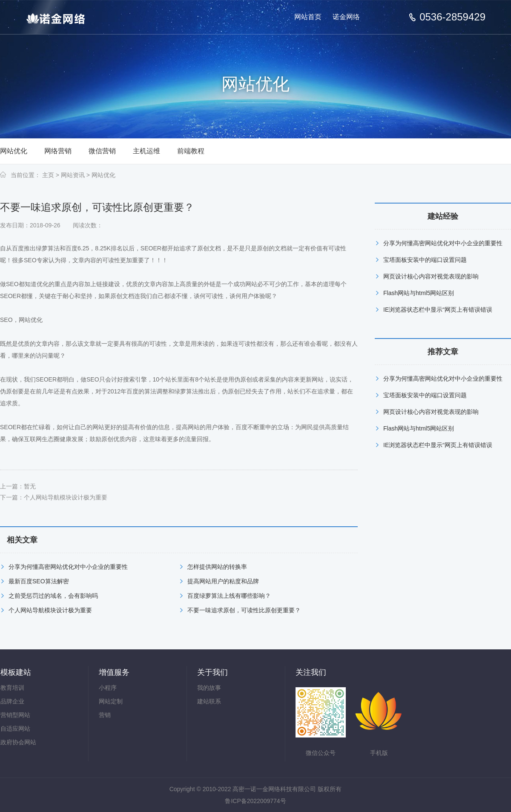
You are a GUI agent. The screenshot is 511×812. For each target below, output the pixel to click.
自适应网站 (15, 729)
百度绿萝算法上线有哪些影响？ (229, 596)
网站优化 (14, 151)
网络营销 (58, 151)
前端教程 (191, 151)
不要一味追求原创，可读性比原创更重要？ (244, 610)
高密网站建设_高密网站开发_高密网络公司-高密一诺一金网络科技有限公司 (63, 18)
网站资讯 (73, 175)
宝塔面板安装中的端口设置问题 (425, 260)
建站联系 (209, 701)
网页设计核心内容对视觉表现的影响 (431, 276)
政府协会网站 (18, 742)
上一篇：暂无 (18, 486)
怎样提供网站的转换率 (217, 567)
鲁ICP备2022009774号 (255, 801)
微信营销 (102, 151)
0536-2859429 (452, 17)
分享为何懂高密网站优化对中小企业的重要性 (68, 567)
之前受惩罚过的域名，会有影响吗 (53, 596)
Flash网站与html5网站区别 (419, 293)
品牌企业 (12, 701)
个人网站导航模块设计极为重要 (50, 610)
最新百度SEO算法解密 (39, 581)
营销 (105, 715)
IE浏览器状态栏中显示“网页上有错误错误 (438, 310)
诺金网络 (346, 17)
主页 (48, 175)
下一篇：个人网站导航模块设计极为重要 (54, 497)
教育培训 (12, 688)
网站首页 (308, 17)
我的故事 (209, 688)
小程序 (108, 688)
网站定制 (111, 701)
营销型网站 (15, 715)
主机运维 (146, 151)
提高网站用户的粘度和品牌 (223, 581)
